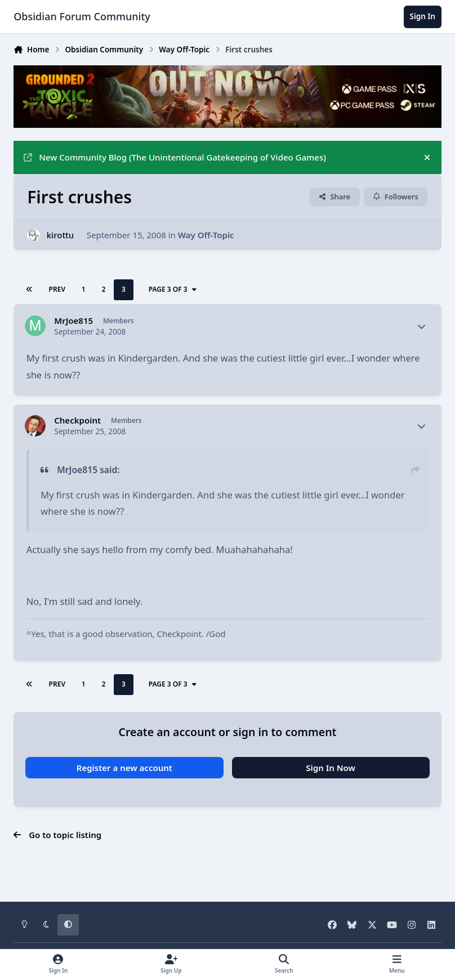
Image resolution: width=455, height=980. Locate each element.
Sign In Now (331, 768)
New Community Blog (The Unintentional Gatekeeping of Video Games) (175, 157)
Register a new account (124, 768)
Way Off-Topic (206, 235)
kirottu (61, 235)
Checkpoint (77, 420)
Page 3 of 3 (173, 289)
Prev (57, 289)
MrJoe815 (73, 321)
